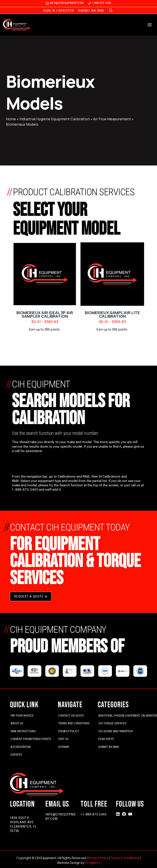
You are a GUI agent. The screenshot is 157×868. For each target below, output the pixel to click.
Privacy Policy (69, 731)
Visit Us (63, 739)
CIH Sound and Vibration (116, 731)
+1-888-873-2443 (94, 814)
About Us (17, 723)
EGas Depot (106, 739)
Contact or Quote (71, 716)
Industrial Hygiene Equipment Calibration (55, 119)
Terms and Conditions (74, 723)
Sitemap (64, 747)
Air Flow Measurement (112, 119)
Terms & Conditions (125, 858)
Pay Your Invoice (22, 716)
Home (11, 119)
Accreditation (21, 747)
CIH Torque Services (113, 723)
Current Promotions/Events (31, 739)
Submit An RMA (109, 747)
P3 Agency (93, 863)
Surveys (16, 755)
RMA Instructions (23, 731)
